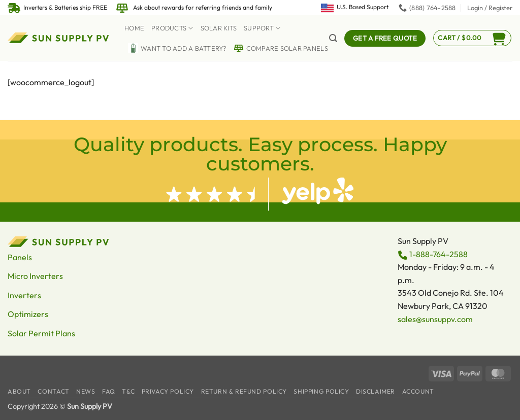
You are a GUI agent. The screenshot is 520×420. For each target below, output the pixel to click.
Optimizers (28, 314)
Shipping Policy (321, 391)
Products (172, 28)
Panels (20, 257)
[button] (490, 8)
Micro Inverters (35, 276)
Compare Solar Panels (281, 48)
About (19, 391)
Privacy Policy (168, 391)
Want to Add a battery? (177, 48)
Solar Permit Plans (41, 333)
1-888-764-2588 (438, 254)
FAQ (109, 391)
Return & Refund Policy (244, 391)
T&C (128, 391)
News (86, 391)
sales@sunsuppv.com (435, 319)
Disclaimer (376, 391)
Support (262, 28)
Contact (53, 391)
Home (134, 28)
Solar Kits (219, 28)
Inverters (24, 295)
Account (418, 391)
